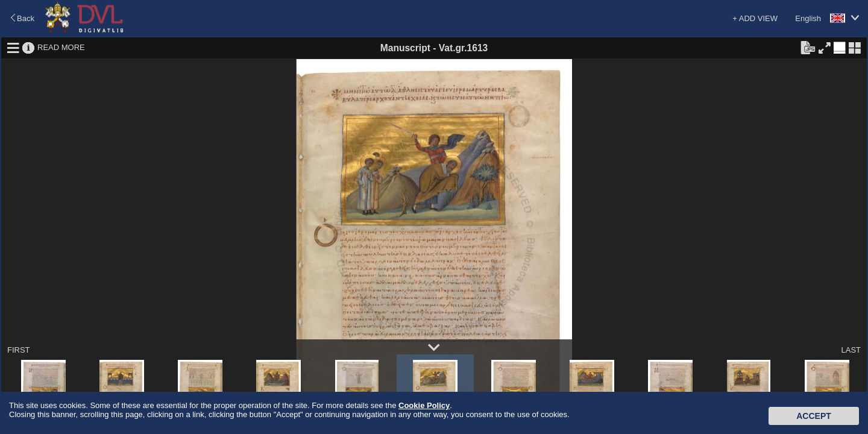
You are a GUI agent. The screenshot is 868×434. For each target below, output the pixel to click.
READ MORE (61, 47)
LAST (851, 350)
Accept (814, 416)
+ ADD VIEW (755, 18)
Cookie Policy (424, 405)
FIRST (19, 350)
